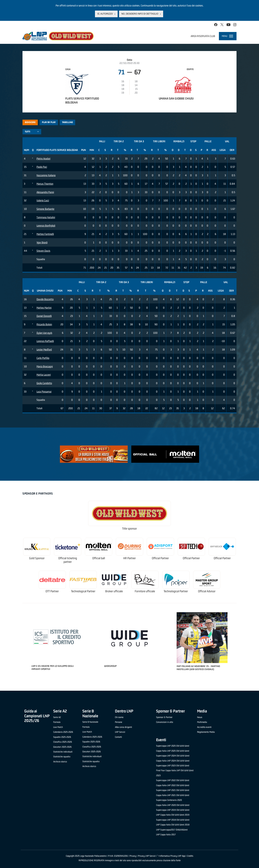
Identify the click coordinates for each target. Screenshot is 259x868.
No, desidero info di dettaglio (140, 14)
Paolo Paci (42, 167)
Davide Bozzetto (45, 299)
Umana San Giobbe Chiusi (176, 98)
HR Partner (129, 558)
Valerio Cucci (43, 200)
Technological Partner (83, 591)
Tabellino (67, 122)
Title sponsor (129, 529)
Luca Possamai (44, 392)
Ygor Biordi (42, 242)
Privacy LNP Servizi (147, 856)
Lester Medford (44, 349)
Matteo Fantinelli (45, 234)
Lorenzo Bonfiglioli (46, 226)
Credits (190, 856)
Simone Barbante (45, 209)
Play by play (49, 122)
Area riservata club (203, 36)
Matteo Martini (44, 308)
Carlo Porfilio (43, 358)
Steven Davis (43, 251)
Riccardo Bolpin (44, 324)
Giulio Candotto (44, 383)
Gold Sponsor (37, 558)
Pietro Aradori (43, 159)
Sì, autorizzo (105, 14)
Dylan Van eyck (44, 333)
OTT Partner (52, 591)
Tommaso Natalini (46, 217)
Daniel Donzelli (44, 316)
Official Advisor (207, 591)
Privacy (133, 856)
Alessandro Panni (45, 192)
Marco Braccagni (45, 366)
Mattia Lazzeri (44, 375)
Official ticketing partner (68, 560)
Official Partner (160, 558)
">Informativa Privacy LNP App (171, 856)
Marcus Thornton (45, 184)
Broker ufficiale (114, 591)
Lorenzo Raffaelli (45, 341)
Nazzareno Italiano (46, 175)
